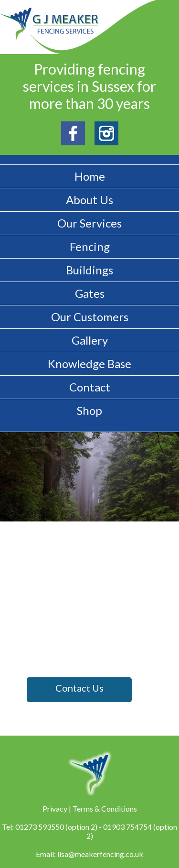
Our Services (89, 223)
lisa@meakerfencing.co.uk (100, 854)
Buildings (89, 270)
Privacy (55, 808)
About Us (89, 200)
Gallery (90, 340)
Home (90, 176)
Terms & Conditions (105, 808)
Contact (90, 387)
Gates (90, 293)
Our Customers (90, 317)
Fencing (90, 246)
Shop (89, 410)
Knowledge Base (89, 363)
